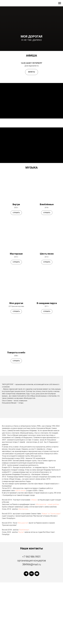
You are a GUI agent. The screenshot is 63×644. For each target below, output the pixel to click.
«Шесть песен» (21, 491)
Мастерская (16, 254)
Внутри (16, 204)
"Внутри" (21, 532)
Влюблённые (47, 204)
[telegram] (26, 574)
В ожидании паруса (47, 303)
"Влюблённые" (24, 530)
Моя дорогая (16, 303)
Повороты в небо (16, 353)
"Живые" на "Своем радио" (51, 514)
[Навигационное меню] (60, 3)
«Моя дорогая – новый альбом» (47, 504)
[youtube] (37, 574)
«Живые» (34, 500)
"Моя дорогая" (23, 523)
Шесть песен (47, 254)
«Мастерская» (23, 509)
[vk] (32, 574)
